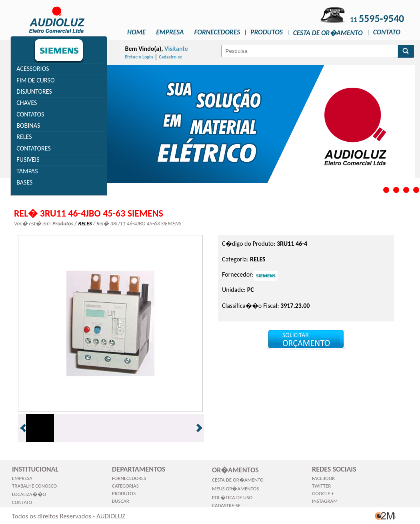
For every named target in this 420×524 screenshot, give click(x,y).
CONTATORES (34, 148)
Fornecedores (217, 32)
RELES (24, 137)
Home (136, 32)
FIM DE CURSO (35, 80)
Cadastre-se (170, 57)
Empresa (170, 32)
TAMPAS (27, 171)
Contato (387, 32)
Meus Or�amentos (235, 489)
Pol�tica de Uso (232, 497)
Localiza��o (29, 494)
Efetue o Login (139, 57)
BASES (24, 182)
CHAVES (27, 103)
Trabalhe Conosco (34, 486)
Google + (323, 493)
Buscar (121, 501)
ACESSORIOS (33, 69)
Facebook (323, 478)
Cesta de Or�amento (328, 33)
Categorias (125, 486)
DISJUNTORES (34, 91)
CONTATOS (30, 114)
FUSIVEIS (28, 160)
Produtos (267, 32)
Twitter (321, 486)
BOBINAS (28, 125)
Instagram (325, 501)
